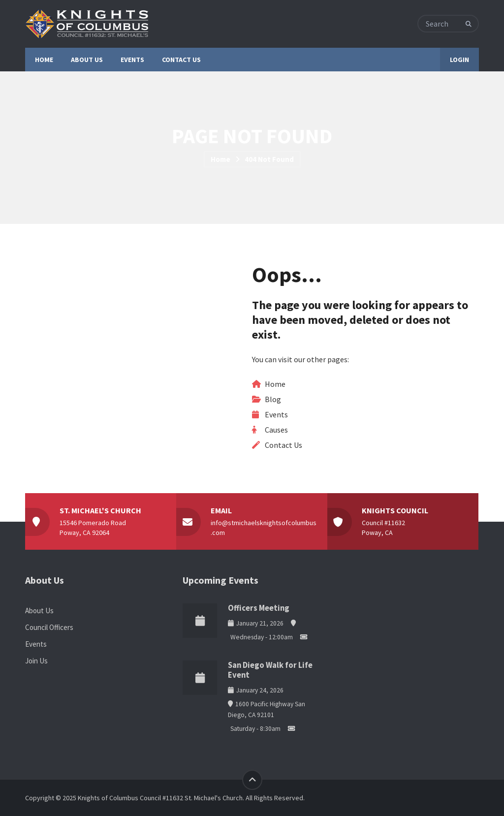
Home (220, 159)
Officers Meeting (259, 608)
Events (276, 414)
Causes (276, 430)
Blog (273, 399)
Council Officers (49, 627)
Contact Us (283, 445)
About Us (39, 611)
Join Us (36, 661)
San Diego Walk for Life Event (270, 670)
